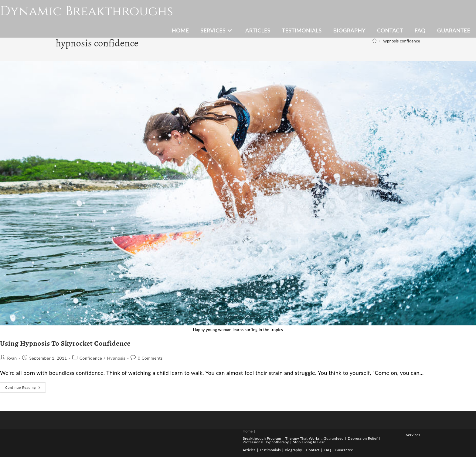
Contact (313, 450)
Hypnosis (116, 358)
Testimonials (270, 450)
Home (248, 431)
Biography (293, 450)
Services (413, 435)
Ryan (12, 358)
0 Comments (150, 358)
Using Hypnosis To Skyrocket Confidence (65, 343)
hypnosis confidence (401, 41)
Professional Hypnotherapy (266, 442)
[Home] (374, 41)
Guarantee (344, 450)
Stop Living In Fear (309, 442)
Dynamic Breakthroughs (87, 11)
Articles (249, 450)
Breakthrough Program (262, 438)
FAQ (327, 450)
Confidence (91, 358)
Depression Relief (363, 438)
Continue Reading (25, 389)
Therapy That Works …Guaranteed (314, 438)
